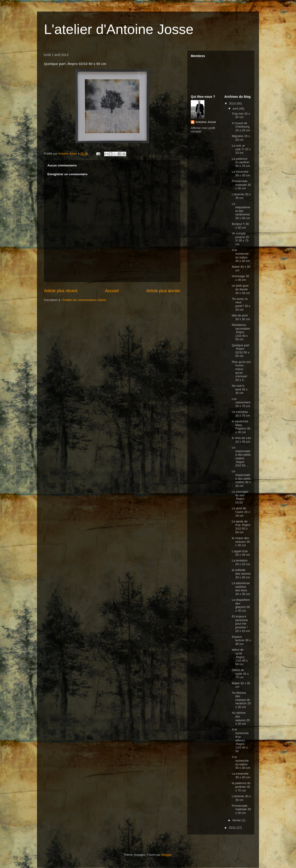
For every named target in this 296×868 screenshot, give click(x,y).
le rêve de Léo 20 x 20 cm (241, 440)
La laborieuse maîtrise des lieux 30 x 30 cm (241, 589)
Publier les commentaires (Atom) (85, 300)
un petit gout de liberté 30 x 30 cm (241, 289)
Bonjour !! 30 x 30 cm (240, 226)
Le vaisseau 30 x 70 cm (241, 414)
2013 (233, 103)
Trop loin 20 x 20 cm (241, 115)
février (237, 820)
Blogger (166, 855)
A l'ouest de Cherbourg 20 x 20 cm (241, 127)
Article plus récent (61, 291)
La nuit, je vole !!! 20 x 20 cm (241, 149)
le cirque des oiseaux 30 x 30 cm (241, 542)
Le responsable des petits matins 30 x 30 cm (241, 478)
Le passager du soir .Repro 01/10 (240, 497)
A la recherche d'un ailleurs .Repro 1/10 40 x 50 (240, 740)
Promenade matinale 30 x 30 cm (241, 185)
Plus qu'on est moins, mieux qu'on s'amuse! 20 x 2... (241, 371)
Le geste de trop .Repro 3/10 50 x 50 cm (241, 527)
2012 (233, 828)
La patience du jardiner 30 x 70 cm (241, 162)
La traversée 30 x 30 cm (241, 173)
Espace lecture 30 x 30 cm (241, 640)
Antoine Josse (206, 122)
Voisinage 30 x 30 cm (240, 278)
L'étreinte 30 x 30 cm (241, 196)
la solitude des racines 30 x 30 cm (241, 574)
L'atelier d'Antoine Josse (119, 29)
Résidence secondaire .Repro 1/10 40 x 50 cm (241, 332)
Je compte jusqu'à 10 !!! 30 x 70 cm (240, 239)
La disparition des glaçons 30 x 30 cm (241, 605)
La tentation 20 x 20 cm (241, 562)
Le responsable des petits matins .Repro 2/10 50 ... (241, 456)
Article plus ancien (163, 291)
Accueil (112, 291)
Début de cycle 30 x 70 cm (240, 674)
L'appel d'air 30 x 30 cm (241, 553)
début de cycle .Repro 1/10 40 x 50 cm (240, 657)
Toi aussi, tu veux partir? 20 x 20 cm (241, 304)
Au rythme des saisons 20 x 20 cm (241, 718)
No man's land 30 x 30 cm (240, 389)
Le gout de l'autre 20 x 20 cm (241, 512)
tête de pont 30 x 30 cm (241, 317)
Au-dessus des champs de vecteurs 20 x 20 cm (241, 700)
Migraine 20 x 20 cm (241, 138)
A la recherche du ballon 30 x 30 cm (241, 255)
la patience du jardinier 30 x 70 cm (241, 787)
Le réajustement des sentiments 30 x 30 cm (241, 211)
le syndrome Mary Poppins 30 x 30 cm (241, 427)
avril (236, 109)
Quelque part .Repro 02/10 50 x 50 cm (240, 351)
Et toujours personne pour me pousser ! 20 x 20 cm (241, 624)
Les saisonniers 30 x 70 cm (241, 402)
